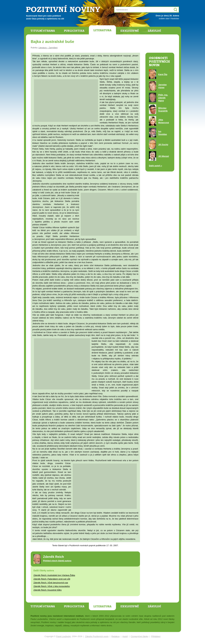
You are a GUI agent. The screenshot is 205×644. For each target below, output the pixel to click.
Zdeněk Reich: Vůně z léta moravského (52, 586)
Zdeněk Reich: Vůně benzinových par (51, 583)
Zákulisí (154, 31)
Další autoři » (156, 166)
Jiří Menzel (164, 156)
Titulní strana (43, 31)
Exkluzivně (130, 31)
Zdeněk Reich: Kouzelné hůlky (48, 590)
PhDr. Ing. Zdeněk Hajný (163, 98)
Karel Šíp (163, 74)
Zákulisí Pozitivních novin (97, 636)
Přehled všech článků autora (57, 561)
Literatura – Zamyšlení (48, 48)
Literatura (102, 30)
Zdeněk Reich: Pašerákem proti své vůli (52, 579)
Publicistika (74, 31)
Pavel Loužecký (64, 636)
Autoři (125, 636)
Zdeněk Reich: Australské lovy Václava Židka (54, 575)
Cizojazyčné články (140, 636)
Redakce (116, 636)
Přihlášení (156, 636)
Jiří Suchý (163, 145)
